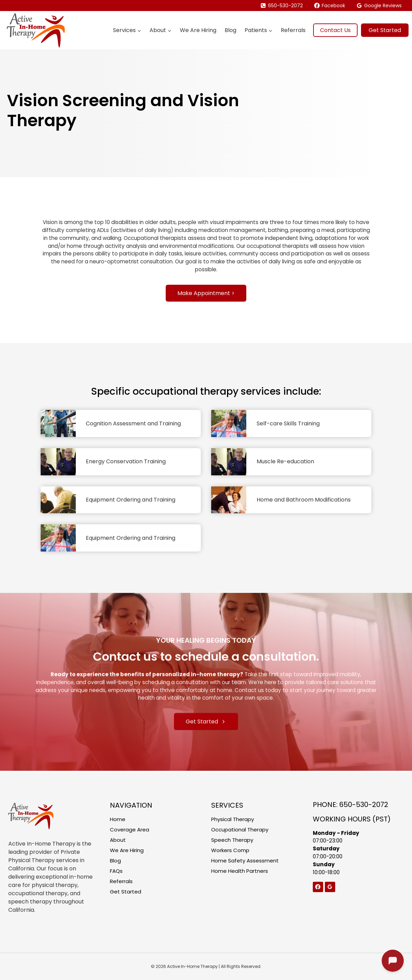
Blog (230, 30)
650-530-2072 (364, 805)
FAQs (117, 874)
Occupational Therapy (242, 830)
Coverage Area (131, 830)
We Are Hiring (198, 30)
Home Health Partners (241, 874)
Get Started (385, 30)
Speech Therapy (234, 841)
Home (118, 819)
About (118, 841)
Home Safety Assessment (246, 863)
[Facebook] (318, 890)
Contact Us (335, 30)
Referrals (293, 30)
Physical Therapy (234, 819)
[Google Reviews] (331, 890)
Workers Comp (232, 852)
